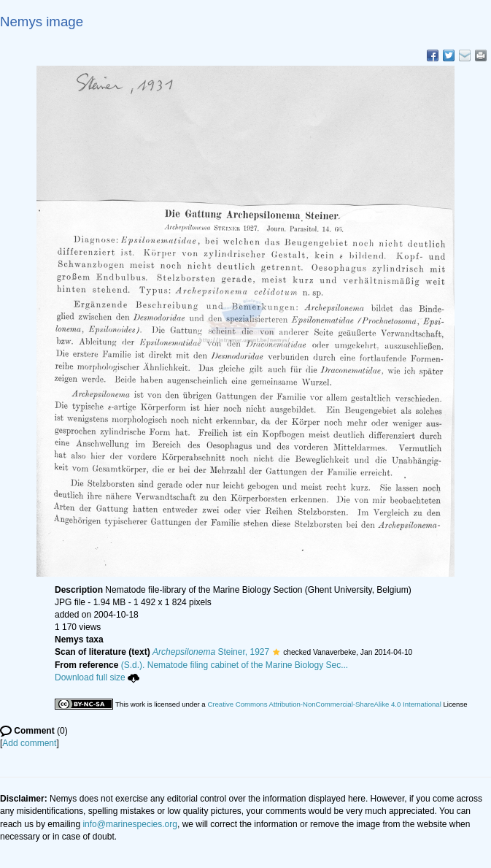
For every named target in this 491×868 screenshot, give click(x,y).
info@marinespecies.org (130, 824)
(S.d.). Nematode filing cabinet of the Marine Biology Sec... (235, 665)
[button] (276, 652)
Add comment (29, 743)
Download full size (97, 677)
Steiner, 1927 (211, 652)
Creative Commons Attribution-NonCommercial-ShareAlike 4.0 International (324, 704)
